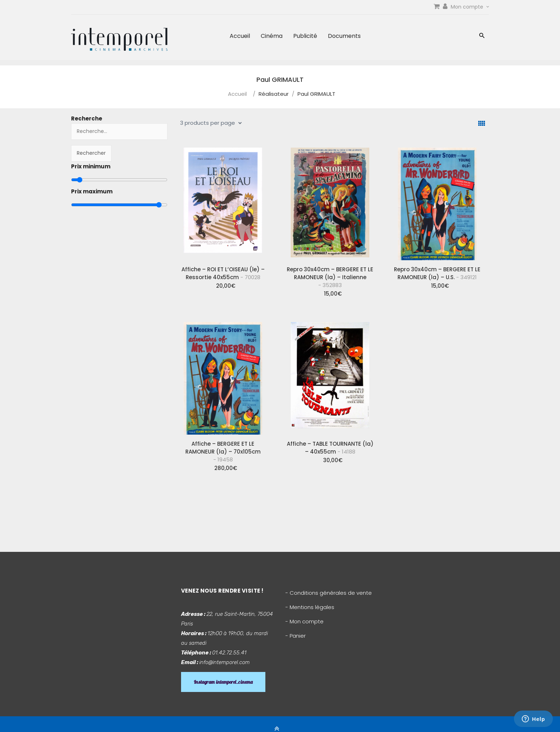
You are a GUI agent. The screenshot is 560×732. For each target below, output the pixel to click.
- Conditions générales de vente (329, 593)
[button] (482, 36)
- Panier (296, 636)
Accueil (240, 36)
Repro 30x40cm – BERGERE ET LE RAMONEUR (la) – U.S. (437, 273)
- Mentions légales (310, 607)
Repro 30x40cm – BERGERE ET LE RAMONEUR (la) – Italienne (330, 277)
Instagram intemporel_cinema (223, 682)
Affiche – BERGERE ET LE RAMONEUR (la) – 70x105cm (223, 452)
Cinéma (272, 36)
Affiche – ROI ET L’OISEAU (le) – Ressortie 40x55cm (223, 273)
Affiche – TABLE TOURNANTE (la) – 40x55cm (330, 448)
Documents (344, 36)
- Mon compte (304, 621)
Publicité (305, 36)
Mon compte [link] (470, 7)
